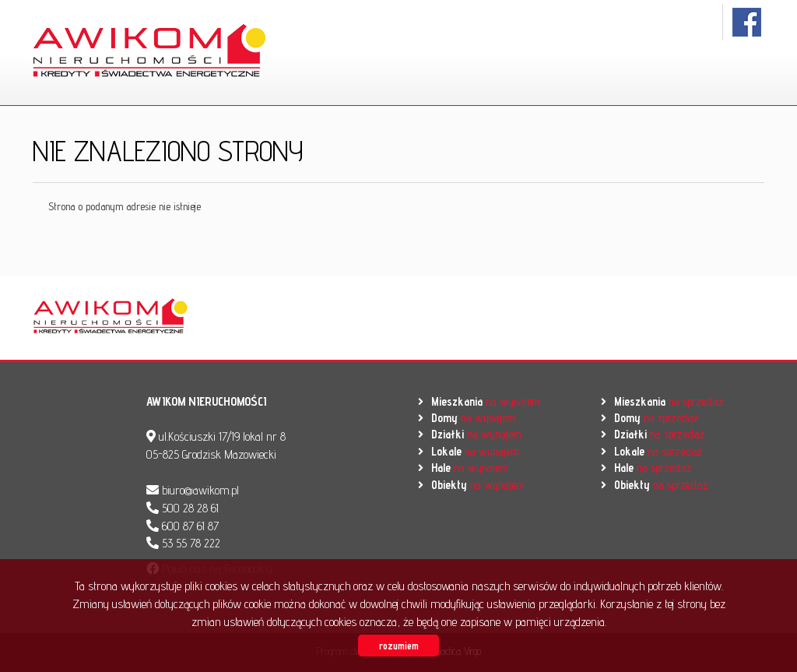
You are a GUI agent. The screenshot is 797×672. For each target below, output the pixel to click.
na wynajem (485, 401)
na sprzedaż (669, 401)
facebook (748, 22)
